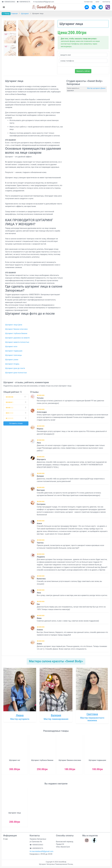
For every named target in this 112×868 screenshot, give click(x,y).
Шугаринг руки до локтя (15, 368)
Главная (14, 14)
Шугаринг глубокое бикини (16, 333)
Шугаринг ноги (11, 346)
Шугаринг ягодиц (12, 364)
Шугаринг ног (15, 760)
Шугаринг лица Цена (14, 325)
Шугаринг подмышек (14, 351)
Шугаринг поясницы (13, 355)
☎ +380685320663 (8, 2)
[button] (34, 54)
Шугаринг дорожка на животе (17, 338)
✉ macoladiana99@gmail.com (44, 2)
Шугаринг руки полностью (16, 373)
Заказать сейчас (83, 71)
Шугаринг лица (15, 813)
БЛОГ (98, 2)
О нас (6, 839)
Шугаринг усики (12, 360)
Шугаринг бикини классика (16, 329)
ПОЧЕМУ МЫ (88, 2)
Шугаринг (25, 14)
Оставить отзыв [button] (16, 423)
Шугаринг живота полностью (17, 342)
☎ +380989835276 (23, 2)
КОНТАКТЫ (106, 2)
